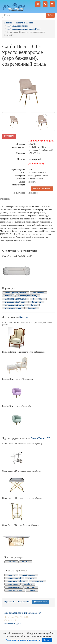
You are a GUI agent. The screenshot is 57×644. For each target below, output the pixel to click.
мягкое (8, 296)
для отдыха (38, 293)
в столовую (37, 581)
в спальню (12, 584)
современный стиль (15, 305)
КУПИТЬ (9, 136)
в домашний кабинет (15, 302)
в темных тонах (15, 590)
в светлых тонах (13, 308)
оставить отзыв (41, 602)
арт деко (31, 587)
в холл (31, 578)
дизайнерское (28, 575)
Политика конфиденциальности (23, 640)
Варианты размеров (42, 189)
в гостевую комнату (28, 296)
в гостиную (38, 299)
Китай (34, 305)
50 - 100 (26, 562)
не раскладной (14, 578)
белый (32, 590)
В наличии (36, 302)
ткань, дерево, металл (16, 293)
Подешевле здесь (12, 623)
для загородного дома (16, 299)
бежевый (32, 308)
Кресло (23, 317)
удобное (28, 584)
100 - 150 (11, 562)
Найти (50, 15)
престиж (11, 575)
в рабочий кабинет (16, 581)
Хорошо (47, 640)
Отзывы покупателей (17, 602)
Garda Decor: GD (41, 438)
